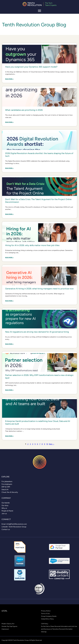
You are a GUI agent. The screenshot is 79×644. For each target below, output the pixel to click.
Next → (52, 444)
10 (47, 444)
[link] (7, 481)
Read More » (9, 79)
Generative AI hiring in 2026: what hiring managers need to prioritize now (39, 289)
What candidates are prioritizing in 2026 (24, 110)
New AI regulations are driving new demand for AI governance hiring (37, 332)
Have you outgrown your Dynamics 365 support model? (31, 67)
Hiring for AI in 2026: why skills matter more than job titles (32, 245)
